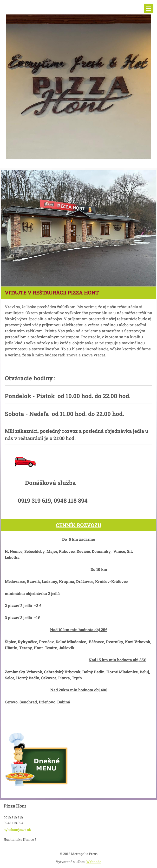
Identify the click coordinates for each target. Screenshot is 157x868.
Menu (149, 8)
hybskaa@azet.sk (17, 830)
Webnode (94, 862)
